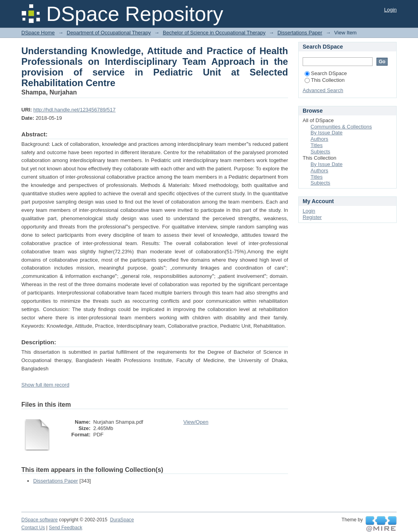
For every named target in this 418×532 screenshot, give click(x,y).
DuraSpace (122, 520)
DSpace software (40, 520)
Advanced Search (323, 90)
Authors (319, 139)
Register (312, 217)
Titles (317, 145)
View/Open (196, 422)
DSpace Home (38, 33)
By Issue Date (327, 133)
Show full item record (45, 385)
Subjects (320, 152)
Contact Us (33, 528)
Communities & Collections (341, 127)
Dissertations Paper (300, 33)
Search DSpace (326, 73)
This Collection (325, 80)
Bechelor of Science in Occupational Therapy (214, 33)
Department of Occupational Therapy (109, 33)
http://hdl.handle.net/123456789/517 (74, 110)
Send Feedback (66, 528)
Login (390, 10)
